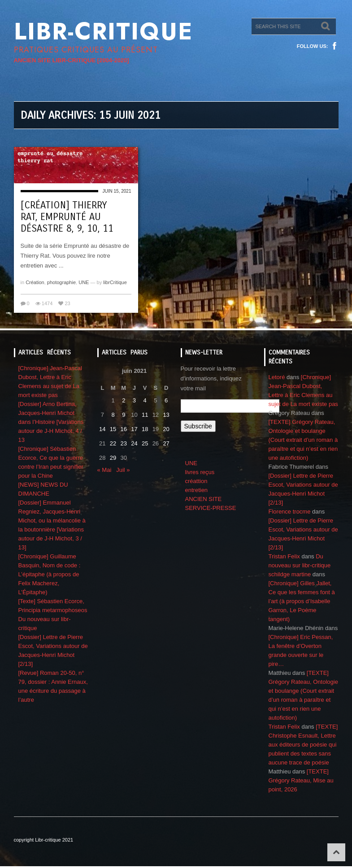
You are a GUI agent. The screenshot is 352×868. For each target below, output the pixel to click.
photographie (61, 282)
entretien (197, 490)
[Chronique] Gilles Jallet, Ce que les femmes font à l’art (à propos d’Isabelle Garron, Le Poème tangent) (302, 601)
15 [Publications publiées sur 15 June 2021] (113, 429)
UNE (84, 282)
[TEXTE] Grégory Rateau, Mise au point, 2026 (301, 780)
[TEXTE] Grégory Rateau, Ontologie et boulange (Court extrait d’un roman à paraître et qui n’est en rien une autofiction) (303, 440)
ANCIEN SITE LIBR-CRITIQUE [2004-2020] (72, 60)
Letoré (277, 377)
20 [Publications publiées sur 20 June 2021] (166, 429)
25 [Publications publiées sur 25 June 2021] (145, 443)
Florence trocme (290, 512)
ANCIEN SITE (204, 499)
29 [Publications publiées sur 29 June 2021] (113, 458)
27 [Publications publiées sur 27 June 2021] (166, 443)
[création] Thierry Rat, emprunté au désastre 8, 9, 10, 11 (67, 217)
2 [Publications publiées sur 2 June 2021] (124, 400)
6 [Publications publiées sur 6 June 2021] (166, 400)
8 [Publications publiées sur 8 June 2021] (113, 415)
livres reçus (200, 472)
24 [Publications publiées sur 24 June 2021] (134, 443)
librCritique (115, 282)
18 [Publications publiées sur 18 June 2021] (145, 429)
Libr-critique (103, 31)
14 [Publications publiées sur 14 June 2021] (102, 429)
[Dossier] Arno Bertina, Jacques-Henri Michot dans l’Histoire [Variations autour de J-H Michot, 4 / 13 (51, 422)
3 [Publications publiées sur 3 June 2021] (134, 400)
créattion (196, 481)
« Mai (104, 470)
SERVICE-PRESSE (211, 508)
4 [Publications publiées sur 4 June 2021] (145, 400)
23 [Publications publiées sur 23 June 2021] (124, 443)
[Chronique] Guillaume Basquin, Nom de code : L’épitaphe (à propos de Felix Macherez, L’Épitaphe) (50, 574)
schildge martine (290, 574)
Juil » (123, 470)
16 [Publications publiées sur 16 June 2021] (124, 429)
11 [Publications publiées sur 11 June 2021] (145, 415)
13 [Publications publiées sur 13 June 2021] (166, 415)
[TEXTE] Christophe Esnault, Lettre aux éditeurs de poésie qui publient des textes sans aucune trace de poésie (303, 745)
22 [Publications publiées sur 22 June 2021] (113, 443)
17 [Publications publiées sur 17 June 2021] (134, 429)
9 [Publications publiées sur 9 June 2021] (124, 415)
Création (35, 282)
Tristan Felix (284, 556)
